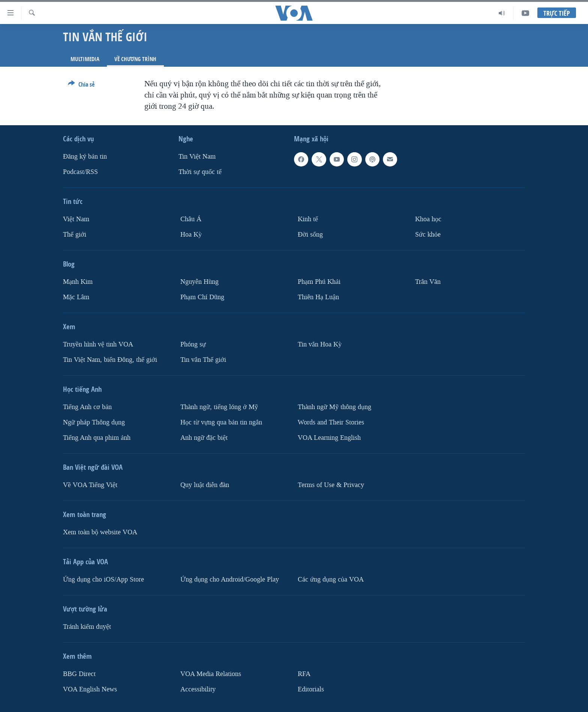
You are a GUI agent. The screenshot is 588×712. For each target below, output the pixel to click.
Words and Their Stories (331, 422)
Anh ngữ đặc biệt (204, 437)
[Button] (81, 86)
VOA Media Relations (211, 674)
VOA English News (90, 689)
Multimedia (85, 59)
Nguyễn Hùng (199, 282)
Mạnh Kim (78, 282)
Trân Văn (428, 282)
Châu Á (191, 219)
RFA (304, 674)
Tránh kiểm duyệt (87, 626)
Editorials (311, 689)
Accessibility (198, 689)
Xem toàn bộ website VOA (100, 532)
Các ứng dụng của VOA (331, 579)
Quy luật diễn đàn (205, 485)
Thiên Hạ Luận (318, 297)
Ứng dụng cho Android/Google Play (230, 579)
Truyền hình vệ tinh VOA (98, 344)
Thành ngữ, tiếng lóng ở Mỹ (219, 407)
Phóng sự (193, 344)
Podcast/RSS (80, 172)
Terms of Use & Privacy (331, 485)
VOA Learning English (329, 437)
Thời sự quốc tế (200, 172)
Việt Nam (76, 219)
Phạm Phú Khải (319, 282)
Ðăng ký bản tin (85, 157)
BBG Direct (79, 674)
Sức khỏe (428, 235)
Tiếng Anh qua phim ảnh (97, 437)
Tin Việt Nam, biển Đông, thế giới (110, 359)
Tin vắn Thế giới (203, 359)
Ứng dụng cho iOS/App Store (103, 579)
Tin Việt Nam (197, 157)
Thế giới (75, 235)
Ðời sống (310, 235)
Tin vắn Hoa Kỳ (320, 344)
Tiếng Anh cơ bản (87, 407)
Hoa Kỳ (191, 235)
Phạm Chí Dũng (202, 297)
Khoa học (428, 219)
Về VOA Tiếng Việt (90, 485)
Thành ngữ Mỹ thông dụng (334, 407)
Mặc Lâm (76, 297)
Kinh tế (308, 219)
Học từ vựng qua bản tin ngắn (221, 422)
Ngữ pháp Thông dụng (94, 422)
